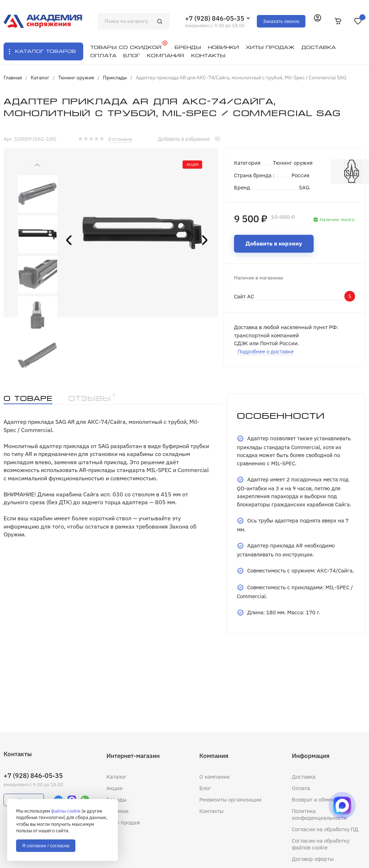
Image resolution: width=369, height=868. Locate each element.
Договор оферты (313, 859)
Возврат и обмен (313, 800)
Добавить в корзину (274, 243)
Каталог (116, 777)
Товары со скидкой (126, 47)
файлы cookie (66, 811)
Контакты (211, 811)
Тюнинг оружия (293, 163)
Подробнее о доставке (266, 351)
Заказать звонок (281, 21)
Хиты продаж (123, 822)
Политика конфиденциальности (319, 814)
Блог (205, 788)
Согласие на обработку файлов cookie (321, 844)
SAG (304, 187)
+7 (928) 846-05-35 (215, 18)
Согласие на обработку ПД (325, 829)
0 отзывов (120, 139)
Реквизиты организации (230, 800)
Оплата (301, 788)
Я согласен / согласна (46, 846)
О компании (215, 777)
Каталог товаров (46, 51)
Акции (114, 788)
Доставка (304, 777)
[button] (38, 165)
